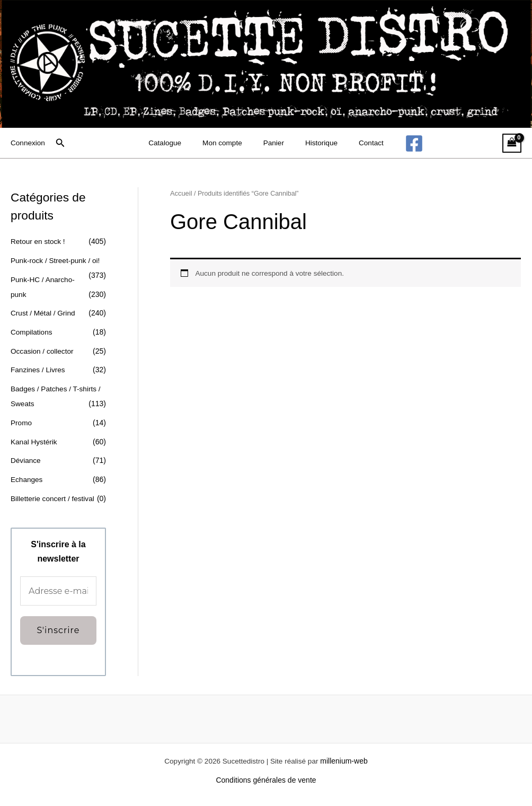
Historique (316, 143)
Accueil (181, 194)
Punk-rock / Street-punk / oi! (57, 260)
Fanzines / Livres (39, 369)
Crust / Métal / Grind (44, 313)
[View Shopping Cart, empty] (512, 143)
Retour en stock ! (39, 241)
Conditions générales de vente (266, 779)
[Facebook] (400, 143)
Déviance (26, 459)
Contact (360, 143)
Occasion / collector (43, 351)
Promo (21, 422)
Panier (274, 143)
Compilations (32, 331)
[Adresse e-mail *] (58, 590)
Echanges (27, 478)
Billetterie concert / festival (54, 497)
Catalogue (176, 143)
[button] (61, 143)
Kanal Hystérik (34, 441)
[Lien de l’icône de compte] (28, 143)
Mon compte (228, 143)
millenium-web (346, 760)
